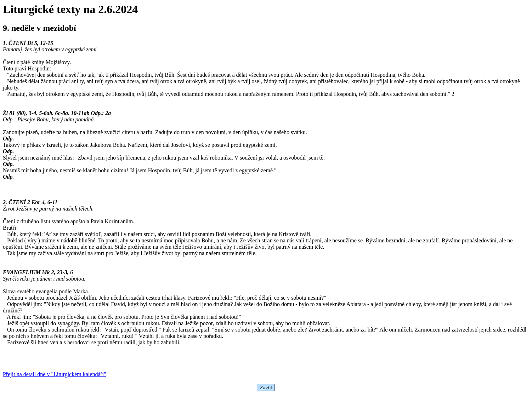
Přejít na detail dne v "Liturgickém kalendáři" (55, 374)
